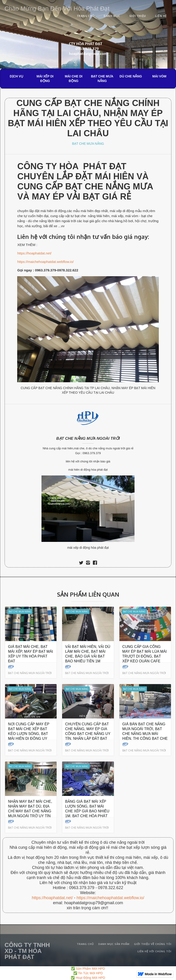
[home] (57, 8)
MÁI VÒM (159, 76)
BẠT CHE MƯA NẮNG (102, 79)
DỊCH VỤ (17, 76)
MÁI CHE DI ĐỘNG (74, 79)
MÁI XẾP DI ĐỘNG (45, 79)
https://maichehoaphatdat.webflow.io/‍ (110, 898)
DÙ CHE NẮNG (131, 76)
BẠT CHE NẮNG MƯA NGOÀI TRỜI (88, 438)
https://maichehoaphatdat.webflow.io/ (45, 262)
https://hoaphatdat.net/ (34, 253)
